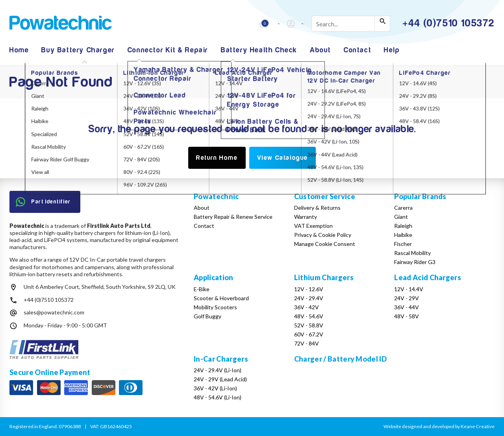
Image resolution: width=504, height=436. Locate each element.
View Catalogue (283, 158)
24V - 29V (407, 298)
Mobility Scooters (215, 307)
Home (19, 50)
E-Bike (202, 289)
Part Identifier (43, 202)
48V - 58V (407, 316)
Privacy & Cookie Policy (323, 235)
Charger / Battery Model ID (340, 359)
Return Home (217, 158)
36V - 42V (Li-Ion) (215, 388)
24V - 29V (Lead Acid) (220, 379)
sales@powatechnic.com (54, 312)
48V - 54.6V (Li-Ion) (218, 397)
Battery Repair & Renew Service (233, 217)
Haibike (403, 235)
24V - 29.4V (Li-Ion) (218, 370)
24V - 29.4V (309, 298)
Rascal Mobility (412, 253)
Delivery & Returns (317, 208)
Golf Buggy (208, 316)
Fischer (403, 244)
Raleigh (403, 226)
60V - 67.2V (309, 334)
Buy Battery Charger (78, 50)
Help (392, 50)
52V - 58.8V (309, 325)
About (321, 50)
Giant (401, 217)
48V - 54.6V (309, 316)
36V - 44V (407, 307)
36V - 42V (307, 307)
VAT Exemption (313, 226)
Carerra (403, 208)
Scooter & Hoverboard (221, 298)
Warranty (306, 217)
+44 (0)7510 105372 (49, 300)
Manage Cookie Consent (325, 244)
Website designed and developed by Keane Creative (439, 426)
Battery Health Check (259, 50)
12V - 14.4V (409, 289)
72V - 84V (307, 343)
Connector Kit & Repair (168, 50)
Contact (358, 50)
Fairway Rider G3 (415, 262)
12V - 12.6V (309, 289)
